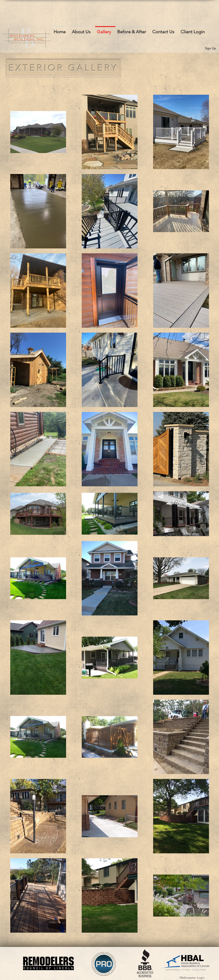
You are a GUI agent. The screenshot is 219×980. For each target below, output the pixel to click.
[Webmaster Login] (192, 978)
